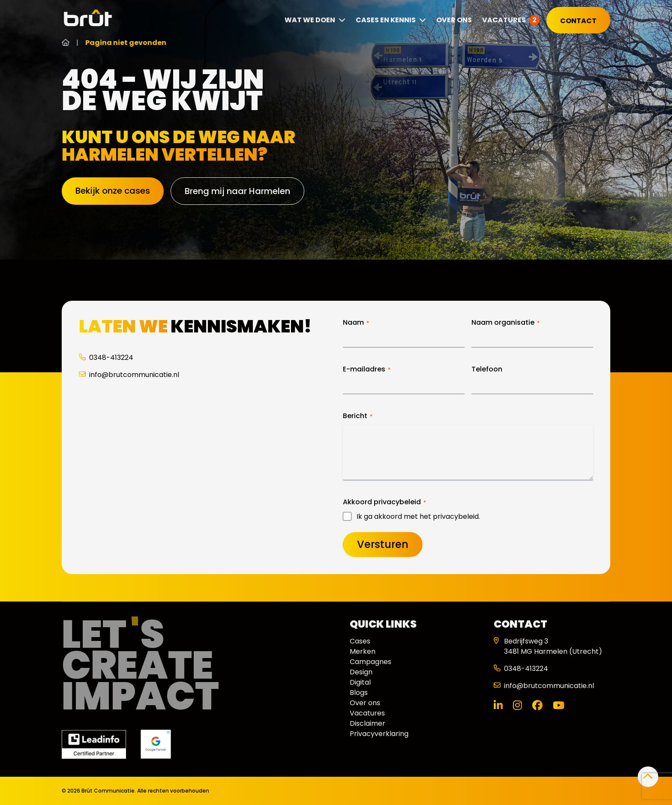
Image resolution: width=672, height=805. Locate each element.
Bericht (358, 416)
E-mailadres (367, 369)
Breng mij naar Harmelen (237, 191)
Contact (578, 21)
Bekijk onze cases (113, 191)
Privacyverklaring (379, 734)
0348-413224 (106, 358)
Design (361, 672)
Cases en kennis (391, 20)
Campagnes (370, 662)
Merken (363, 651)
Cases (360, 641)
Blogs (359, 693)
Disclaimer (367, 723)
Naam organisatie (505, 323)
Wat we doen (315, 20)
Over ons (454, 20)
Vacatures (504, 20)
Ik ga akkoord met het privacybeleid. (418, 517)
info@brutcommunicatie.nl (129, 375)
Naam (356, 323)
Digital (360, 682)
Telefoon (487, 369)
